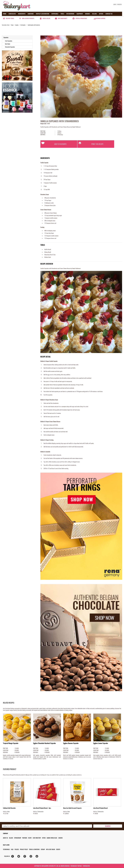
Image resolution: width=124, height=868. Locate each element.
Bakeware (31, 14)
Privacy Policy (24, 849)
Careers (60, 838)
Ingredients (22, 14)
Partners (25, 838)
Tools (62, 14)
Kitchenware (70, 14)
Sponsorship (18, 838)
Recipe (12, 25)
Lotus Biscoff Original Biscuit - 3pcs (42, 808)
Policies (17, 849)
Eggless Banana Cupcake (71, 743)
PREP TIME (48, 131)
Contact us (109, 14)
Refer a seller (46, 18)
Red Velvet (8, 44)
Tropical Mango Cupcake (11, 743)
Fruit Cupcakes (23, 25)
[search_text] (47, 826)
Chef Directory (37, 838)
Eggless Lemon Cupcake (101, 743)
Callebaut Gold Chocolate (9, 808)
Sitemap (43, 849)
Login (115, 4)
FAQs (12, 849)
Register (119, 4)
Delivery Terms (10, 18)
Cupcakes (17, 25)
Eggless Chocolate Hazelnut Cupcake (44, 743)
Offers (101, 14)
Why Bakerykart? (63, 18)
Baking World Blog (52, 838)
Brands (88, 14)
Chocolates (12, 14)
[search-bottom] (108, 826)
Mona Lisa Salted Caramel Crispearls (72, 808)
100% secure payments (28, 18)
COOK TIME (48, 133)
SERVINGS (48, 135)
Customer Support (100, 18)
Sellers (94, 14)
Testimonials (6, 849)
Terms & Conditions (34, 849)
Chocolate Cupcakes (10, 47)
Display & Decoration (43, 14)
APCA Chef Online (50, 849)
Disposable (55, 14)
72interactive (40, 812)
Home (5, 14)
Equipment (80, 14)
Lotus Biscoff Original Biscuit (100, 808)
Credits (58, 849)
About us (5, 838)
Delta (8, 812)
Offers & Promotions (81, 18)
